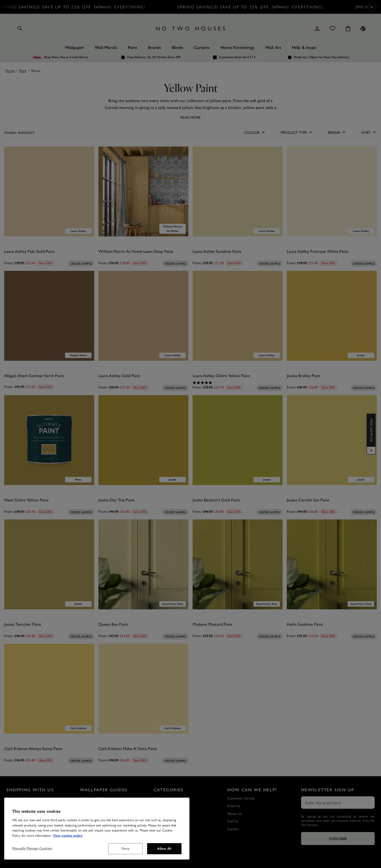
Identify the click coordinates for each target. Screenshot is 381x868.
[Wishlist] (333, 29)
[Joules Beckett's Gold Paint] (238, 440)
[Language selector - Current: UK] (363, 29)
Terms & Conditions (21, 821)
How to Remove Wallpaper (101, 821)
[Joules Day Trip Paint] (143, 440)
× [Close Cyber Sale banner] (372, 7)
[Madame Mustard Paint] (238, 564)
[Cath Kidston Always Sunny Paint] (49, 689)
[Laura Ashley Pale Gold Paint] (49, 191)
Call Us (233, 821)
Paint (133, 47)
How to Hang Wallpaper (98, 813)
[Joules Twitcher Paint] (49, 564)
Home (10, 70)
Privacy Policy (16, 813)
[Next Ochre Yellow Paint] (49, 440)
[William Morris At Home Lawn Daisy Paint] (143, 191)
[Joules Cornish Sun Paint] (332, 440)
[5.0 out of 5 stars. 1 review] (238, 383)
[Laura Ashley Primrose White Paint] (332, 191)
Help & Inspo (304, 47)
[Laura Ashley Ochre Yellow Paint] (238, 316)
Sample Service (18, 806)
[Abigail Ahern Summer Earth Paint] (49, 316)
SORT (369, 132)
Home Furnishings (237, 47)
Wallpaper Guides (104, 790)
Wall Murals (106, 47)
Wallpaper (74, 47)
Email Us (234, 806)
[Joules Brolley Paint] (332, 316)
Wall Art (273, 47)
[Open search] (20, 29)
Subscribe (338, 838)
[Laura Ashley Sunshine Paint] (238, 191)
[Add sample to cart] (81, 263)
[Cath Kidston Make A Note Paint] (143, 689)
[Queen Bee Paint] (143, 564)
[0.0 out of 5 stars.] (49, 258)
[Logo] (191, 29)
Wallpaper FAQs (92, 798)
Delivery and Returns (22, 798)
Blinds (177, 47)
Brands (155, 47)
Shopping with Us (30, 790)
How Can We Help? (252, 790)
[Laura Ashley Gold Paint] (143, 316)
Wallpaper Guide (93, 806)
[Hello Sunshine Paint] (332, 564)
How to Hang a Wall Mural (100, 829)
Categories (169, 790)
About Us (235, 813)
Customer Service (241, 798)
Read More (190, 117)
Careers (233, 829)
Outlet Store (16, 829)
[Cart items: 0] (348, 29)
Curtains (202, 47)
